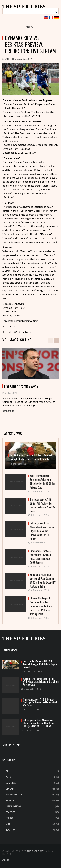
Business (11, 783)
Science (10, 818)
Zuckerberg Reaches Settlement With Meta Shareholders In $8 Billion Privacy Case (42, 482)
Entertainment (15, 795)
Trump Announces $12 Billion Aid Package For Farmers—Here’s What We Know (43, 505)
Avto (9, 777)
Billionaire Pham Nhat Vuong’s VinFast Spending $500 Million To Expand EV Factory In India (43, 581)
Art (8, 771)
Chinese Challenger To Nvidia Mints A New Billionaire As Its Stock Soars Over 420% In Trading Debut (41, 606)
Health (10, 801)
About (6, 860)
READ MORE (8, 411)
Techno (10, 830)
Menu (29, 27)
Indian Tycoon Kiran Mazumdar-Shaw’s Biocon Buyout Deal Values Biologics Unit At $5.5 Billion (42, 531)
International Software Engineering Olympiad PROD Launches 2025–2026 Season (41, 557)
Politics (10, 812)
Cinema (10, 789)
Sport (6, 59)
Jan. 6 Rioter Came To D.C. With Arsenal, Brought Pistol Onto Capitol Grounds (40, 664)
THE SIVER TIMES (36, 851)
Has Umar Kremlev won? (21, 386)
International (14, 807)
